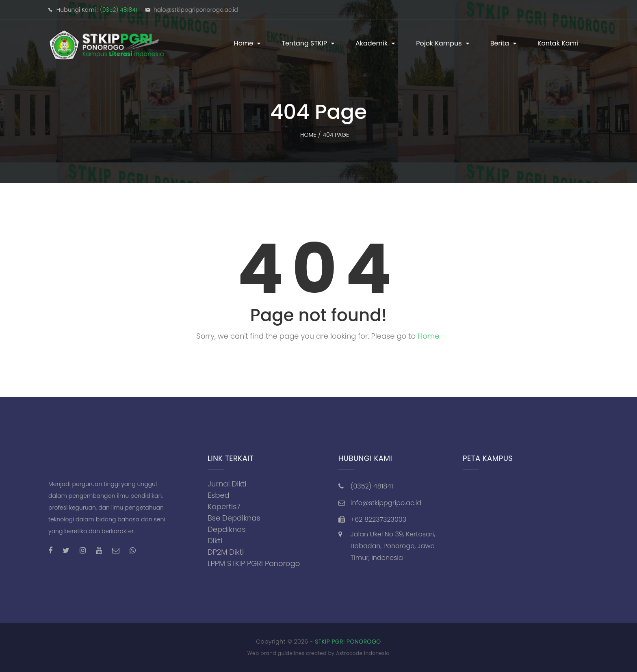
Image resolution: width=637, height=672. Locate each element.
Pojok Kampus (439, 43)
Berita (500, 43)
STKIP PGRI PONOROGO (348, 642)
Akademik (372, 43)
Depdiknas (227, 529)
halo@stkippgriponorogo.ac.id (196, 10)
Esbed (219, 495)
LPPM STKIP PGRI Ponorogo (254, 563)
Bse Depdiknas (234, 518)
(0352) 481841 (119, 10)
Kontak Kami (558, 43)
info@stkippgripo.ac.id (386, 503)
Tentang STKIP (304, 43)
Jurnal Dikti (227, 484)
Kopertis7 (224, 507)
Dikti (215, 541)
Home (244, 43)
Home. (429, 336)
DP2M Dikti (226, 552)
